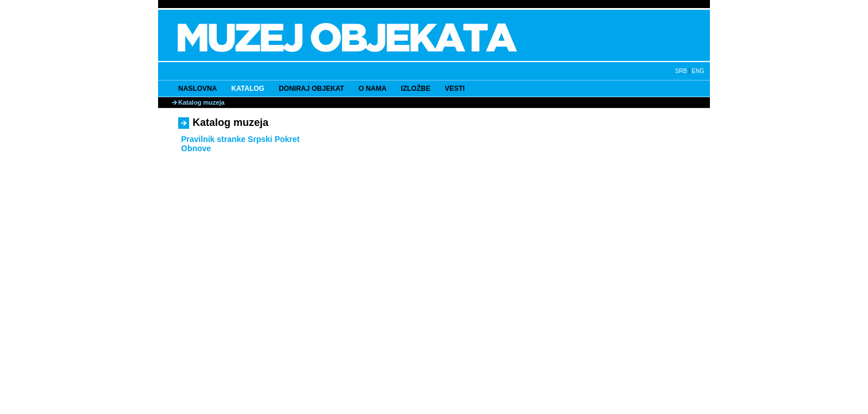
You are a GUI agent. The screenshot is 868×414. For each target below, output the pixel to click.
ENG (698, 71)
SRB (681, 71)
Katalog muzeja (201, 102)
